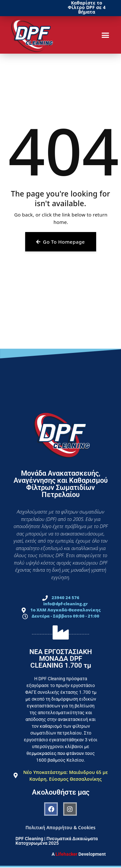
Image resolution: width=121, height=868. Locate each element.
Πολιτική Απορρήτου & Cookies (60, 827)
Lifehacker (66, 854)
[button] (106, 35)
